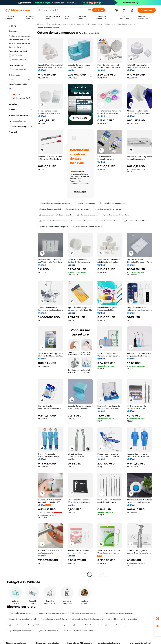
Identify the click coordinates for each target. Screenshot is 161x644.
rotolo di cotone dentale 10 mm (85, 613)
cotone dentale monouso (88, 215)
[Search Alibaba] (62, 10)
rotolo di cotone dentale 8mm (116, 215)
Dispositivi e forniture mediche (60, 24)
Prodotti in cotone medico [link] (48, 28)
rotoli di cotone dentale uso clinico (23, 619)
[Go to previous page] (84, 574)
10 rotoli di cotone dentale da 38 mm (52, 613)
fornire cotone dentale (85, 203)
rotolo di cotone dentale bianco (108, 209)
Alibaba (40, 24)
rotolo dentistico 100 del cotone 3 (87, 227)
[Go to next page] (106, 574)
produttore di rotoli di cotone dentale (87, 619)
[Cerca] (99, 10)
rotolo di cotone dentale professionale (55, 203)
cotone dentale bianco (115, 625)
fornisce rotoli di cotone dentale (86, 625)
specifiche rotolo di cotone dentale (123, 619)
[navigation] (20, 300)
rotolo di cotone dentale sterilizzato (118, 613)
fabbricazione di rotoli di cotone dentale (55, 215)
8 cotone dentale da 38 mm (135, 221)
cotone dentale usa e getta (78, 209)
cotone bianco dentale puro (56, 625)
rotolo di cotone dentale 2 (50, 209)
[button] (89, 10)
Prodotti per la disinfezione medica (118, 24)
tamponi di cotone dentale (20, 613)
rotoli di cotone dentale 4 (48, 631)
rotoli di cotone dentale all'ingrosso (53, 227)
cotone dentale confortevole (55, 619)
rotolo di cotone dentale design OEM (24, 625)
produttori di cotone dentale (51, 221)
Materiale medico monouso (88, 24)
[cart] (125, 11)
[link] (158, 619)
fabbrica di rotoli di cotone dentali (79, 631)
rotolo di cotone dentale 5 (107, 221)
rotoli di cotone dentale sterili (113, 203)
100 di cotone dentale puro (80, 221)
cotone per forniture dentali (21, 631)
